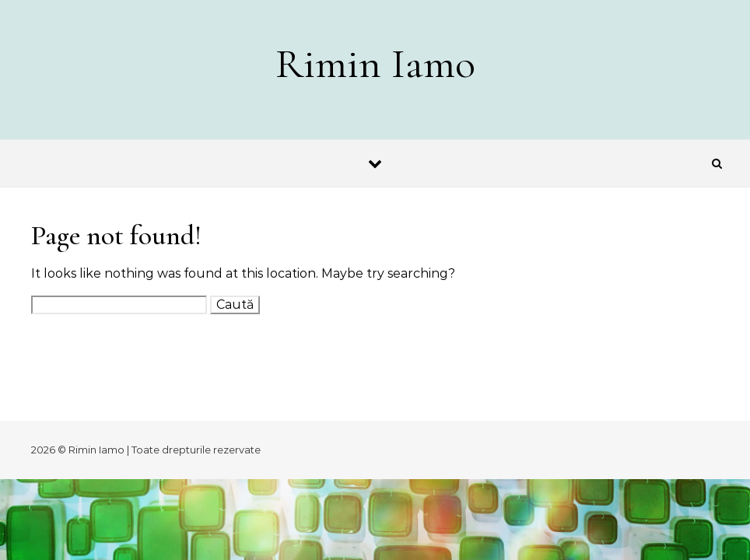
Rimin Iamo (375, 63)
